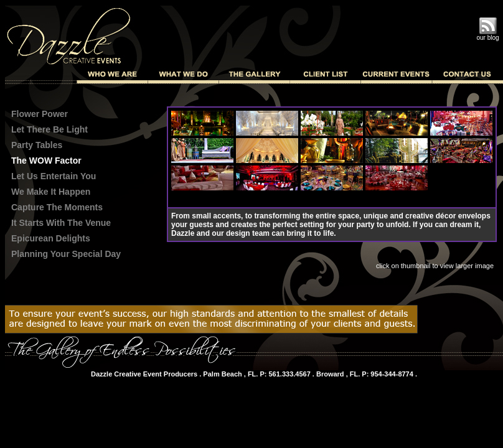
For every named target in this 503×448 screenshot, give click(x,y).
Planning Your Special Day (66, 254)
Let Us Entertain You (54, 176)
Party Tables (37, 145)
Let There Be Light (49, 129)
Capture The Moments (57, 207)
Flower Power (40, 114)
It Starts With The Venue (61, 223)
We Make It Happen (51, 192)
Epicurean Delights (51, 238)
